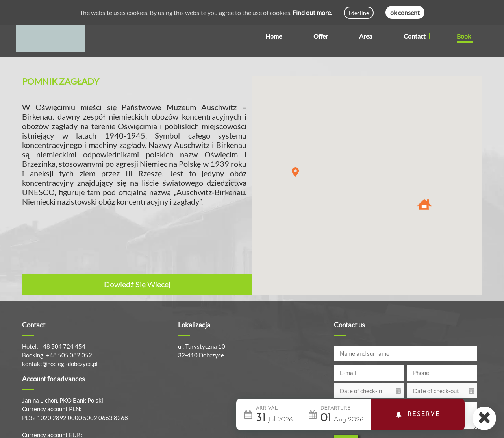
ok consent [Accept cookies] (405, 12)
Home (274, 36)
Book (464, 36)
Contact (415, 36)
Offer (323, 36)
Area (368, 36)
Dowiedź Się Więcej (137, 284)
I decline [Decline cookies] (359, 13)
